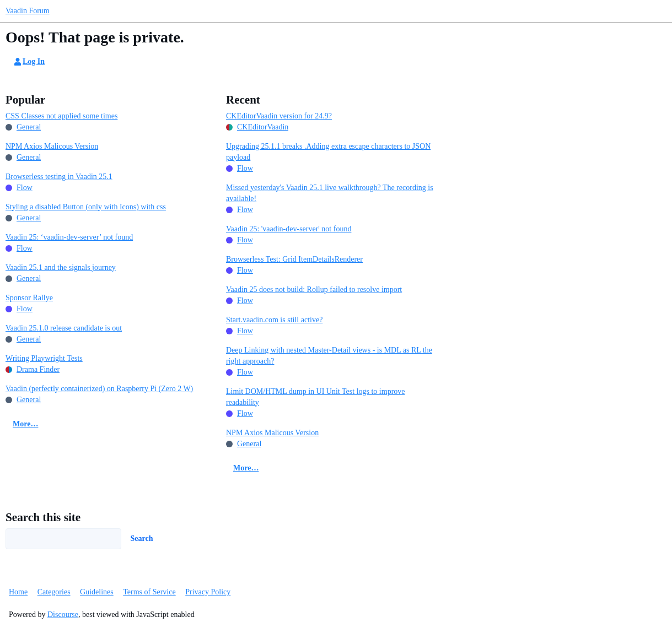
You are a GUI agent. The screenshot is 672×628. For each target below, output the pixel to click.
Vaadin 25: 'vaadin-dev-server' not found (289, 229)
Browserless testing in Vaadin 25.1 (59, 177)
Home (18, 592)
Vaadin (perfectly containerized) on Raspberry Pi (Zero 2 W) (99, 389)
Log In (29, 62)
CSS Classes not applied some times (61, 116)
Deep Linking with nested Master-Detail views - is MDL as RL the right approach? (329, 356)
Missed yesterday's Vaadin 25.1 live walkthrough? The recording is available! (330, 193)
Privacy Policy (208, 592)
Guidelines (97, 592)
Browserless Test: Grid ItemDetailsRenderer (294, 259)
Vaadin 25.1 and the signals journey (61, 267)
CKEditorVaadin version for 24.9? (279, 116)
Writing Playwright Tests (44, 358)
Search (142, 538)
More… (25, 424)
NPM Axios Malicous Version (52, 146)
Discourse (63, 615)
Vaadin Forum (28, 11)
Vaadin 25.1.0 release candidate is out (64, 328)
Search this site (43, 517)
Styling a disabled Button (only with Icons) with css (86, 207)
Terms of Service (149, 592)
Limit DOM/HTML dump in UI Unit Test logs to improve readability (316, 397)
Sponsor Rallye (29, 298)
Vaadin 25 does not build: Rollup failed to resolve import (314, 289)
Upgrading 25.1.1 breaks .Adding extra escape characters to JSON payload (328, 152)
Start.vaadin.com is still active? (274, 320)
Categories (54, 592)
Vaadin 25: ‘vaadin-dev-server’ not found (69, 237)
